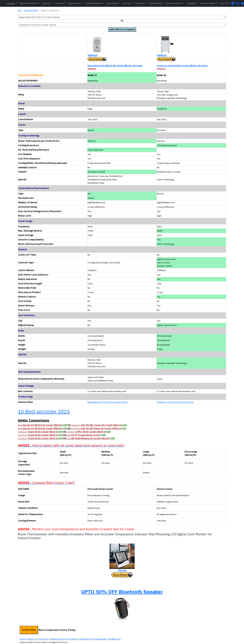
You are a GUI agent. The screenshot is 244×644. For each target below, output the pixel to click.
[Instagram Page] (238, 3)
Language (10, 3)
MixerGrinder (155, 3)
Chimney (46, 3)
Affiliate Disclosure (59, 639)
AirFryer (127, 3)
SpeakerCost (114, 639)
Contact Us (43, 639)
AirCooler (59, 3)
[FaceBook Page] (234, 3)
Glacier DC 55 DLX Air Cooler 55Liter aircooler (115, 66)
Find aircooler (31, 10)
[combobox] (122, 17)
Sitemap (74, 639)
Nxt (19, 10)
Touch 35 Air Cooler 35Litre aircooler (182, 66)
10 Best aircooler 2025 (44, 411)
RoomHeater (112, 3)
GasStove (140, 3)
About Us (32, 639)
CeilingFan (191, 3)
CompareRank (100, 639)
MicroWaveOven (174, 3)
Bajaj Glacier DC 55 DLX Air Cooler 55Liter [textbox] (39, 17)
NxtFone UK (85, 639)
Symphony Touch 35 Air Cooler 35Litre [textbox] (38, 25)
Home (23, 639)
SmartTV (224, 3)
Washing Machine (94, 3)
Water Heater (75, 3)
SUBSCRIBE (29, 630)
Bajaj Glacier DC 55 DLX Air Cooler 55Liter (108, 402)
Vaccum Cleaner (208, 3)
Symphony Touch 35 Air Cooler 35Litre (175, 402)
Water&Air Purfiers (29, 3)
